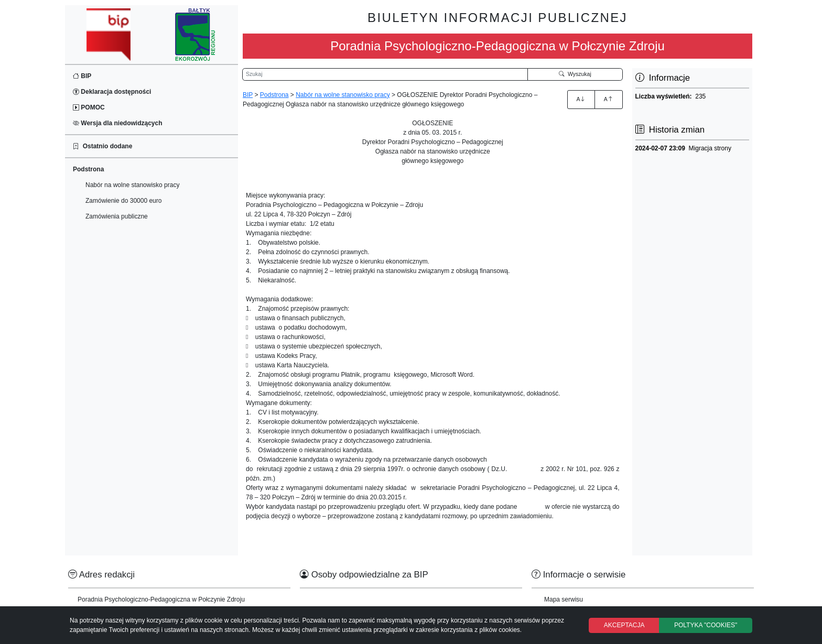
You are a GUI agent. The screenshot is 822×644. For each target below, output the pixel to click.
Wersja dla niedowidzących (118, 123)
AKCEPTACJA (624, 625)
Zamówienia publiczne (117, 216)
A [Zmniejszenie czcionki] (609, 99)
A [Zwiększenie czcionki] (581, 99)
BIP (82, 76)
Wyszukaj (575, 74)
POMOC (89, 107)
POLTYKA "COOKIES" (706, 625)
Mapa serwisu (564, 599)
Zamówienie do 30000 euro (123, 201)
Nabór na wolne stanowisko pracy (132, 185)
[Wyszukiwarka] (385, 74)
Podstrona (274, 95)
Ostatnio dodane (102, 146)
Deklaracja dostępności (112, 92)
